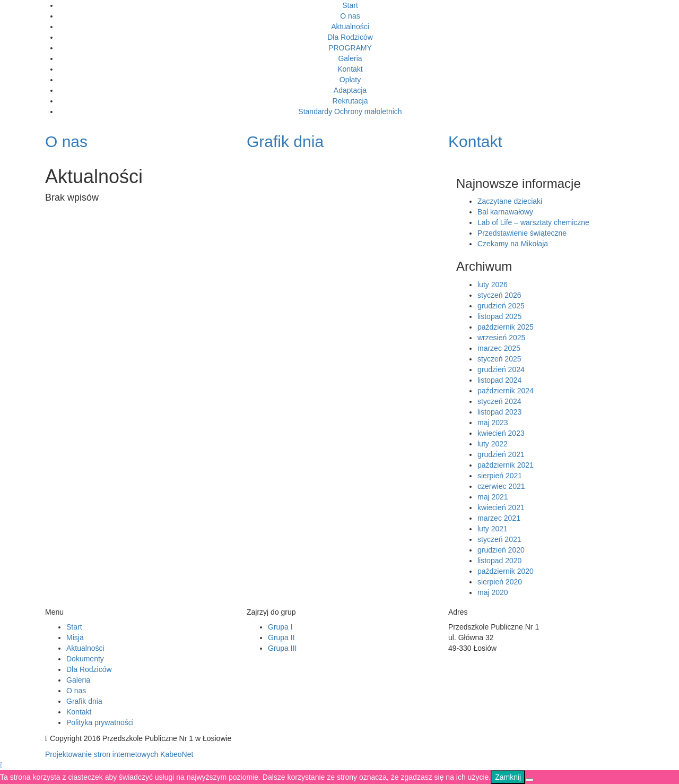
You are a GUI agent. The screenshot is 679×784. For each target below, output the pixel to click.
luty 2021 (493, 529)
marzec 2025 (499, 348)
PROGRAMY (350, 48)
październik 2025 (506, 327)
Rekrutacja (350, 101)
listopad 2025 (499, 316)
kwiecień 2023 (501, 433)
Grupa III (282, 648)
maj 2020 (493, 592)
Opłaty (350, 80)
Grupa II (281, 637)
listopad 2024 (499, 380)
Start (350, 5)
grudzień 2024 (501, 369)
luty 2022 (493, 444)
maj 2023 (493, 423)
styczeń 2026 (499, 295)
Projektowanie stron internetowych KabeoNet (119, 754)
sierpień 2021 (500, 476)
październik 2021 (506, 465)
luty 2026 (493, 285)
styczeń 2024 (499, 401)
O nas (350, 16)
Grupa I (280, 627)
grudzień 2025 (501, 306)
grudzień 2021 (501, 454)
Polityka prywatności (100, 722)
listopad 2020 (499, 561)
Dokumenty (85, 659)
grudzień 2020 (501, 550)
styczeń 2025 (499, 359)
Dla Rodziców (350, 37)
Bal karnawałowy (505, 212)
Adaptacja (350, 90)
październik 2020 (506, 571)
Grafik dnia (84, 701)
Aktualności (350, 27)
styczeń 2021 (499, 539)
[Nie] (529, 780)
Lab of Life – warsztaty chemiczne (533, 222)
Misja (75, 637)
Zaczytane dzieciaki (510, 201)
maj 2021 (493, 497)
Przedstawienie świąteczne (522, 233)
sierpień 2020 (500, 582)
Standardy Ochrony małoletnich (350, 111)
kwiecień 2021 (501, 507)
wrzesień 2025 (501, 338)
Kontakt (350, 69)
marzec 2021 (499, 518)
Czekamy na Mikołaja (513, 244)
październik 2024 (506, 391)
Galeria (350, 58)
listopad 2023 (499, 412)
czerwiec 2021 (501, 486)
